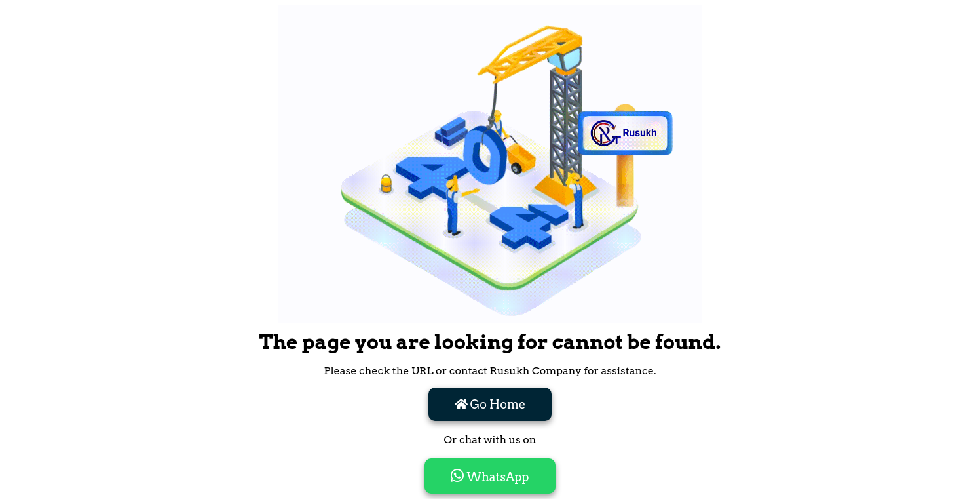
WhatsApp (490, 476)
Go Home (490, 404)
